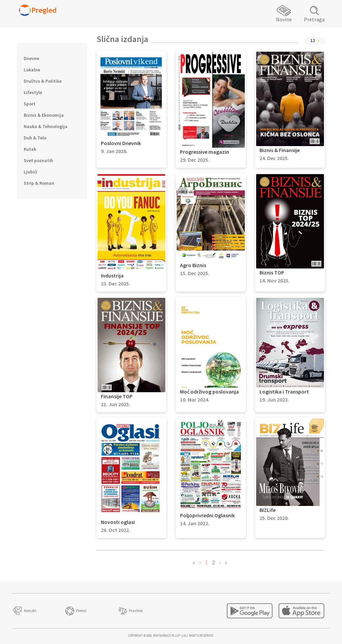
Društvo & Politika (43, 81)
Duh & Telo (35, 138)
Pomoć (81, 611)
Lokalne (32, 70)
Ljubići (31, 172)
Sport (30, 104)
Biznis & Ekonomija (44, 115)
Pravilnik (136, 611)
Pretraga (314, 19)
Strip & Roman (39, 183)
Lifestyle (33, 92)
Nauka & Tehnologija (46, 126)
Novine (284, 19)
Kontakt (30, 611)
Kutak (30, 149)
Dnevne (31, 58)
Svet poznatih (38, 160)
